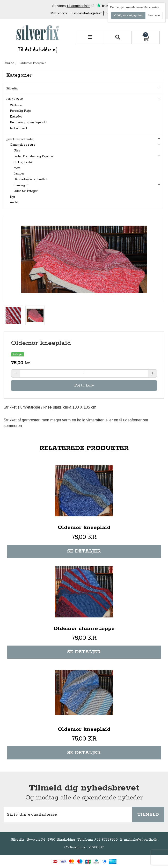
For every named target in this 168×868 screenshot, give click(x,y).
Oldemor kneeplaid (84, 528)
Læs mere (154, 16)
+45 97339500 (106, 840)
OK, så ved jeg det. (129, 16)
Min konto (59, 13)
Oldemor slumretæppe (84, 629)
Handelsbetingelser (86, 13)
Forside (9, 63)
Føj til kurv (84, 385)
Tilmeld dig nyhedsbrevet (84, 788)
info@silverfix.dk (144, 840)
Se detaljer (84, 551)
